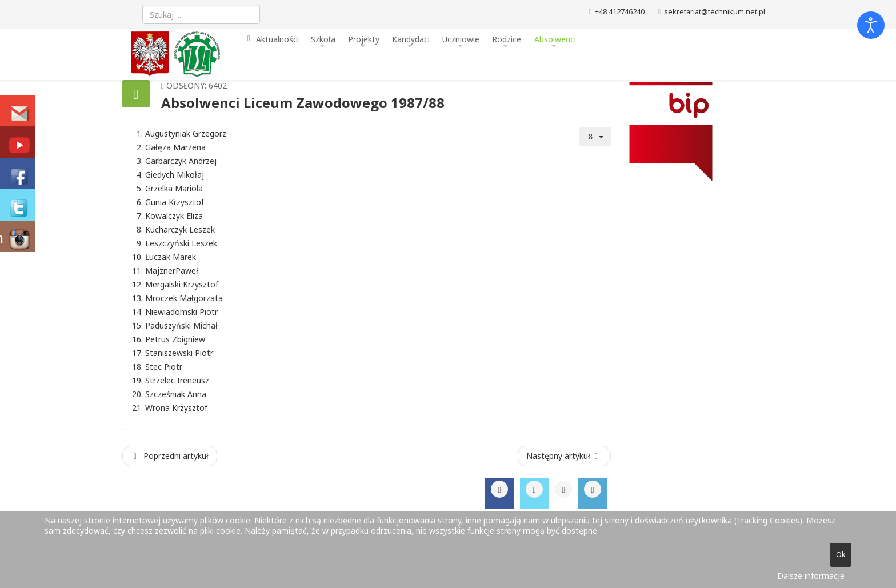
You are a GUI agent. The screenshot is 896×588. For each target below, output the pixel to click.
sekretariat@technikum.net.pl (715, 12)
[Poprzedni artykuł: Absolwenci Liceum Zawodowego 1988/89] (170, 456)
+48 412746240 (620, 12)
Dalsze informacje (811, 576)
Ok (841, 555)
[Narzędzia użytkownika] (595, 137)
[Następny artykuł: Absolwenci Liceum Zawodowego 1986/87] (565, 456)
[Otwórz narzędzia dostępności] (871, 25)
